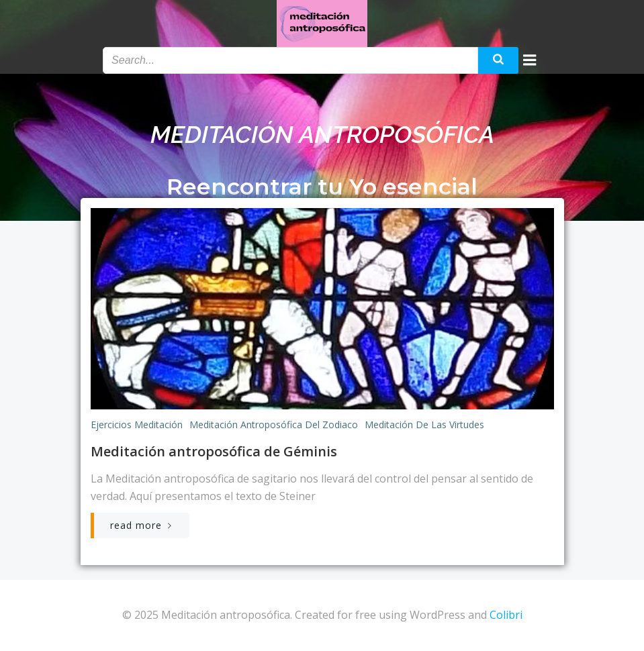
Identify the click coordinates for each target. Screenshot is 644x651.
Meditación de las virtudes (424, 424)
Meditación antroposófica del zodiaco (274, 424)
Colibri (506, 615)
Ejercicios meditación (137, 424)
